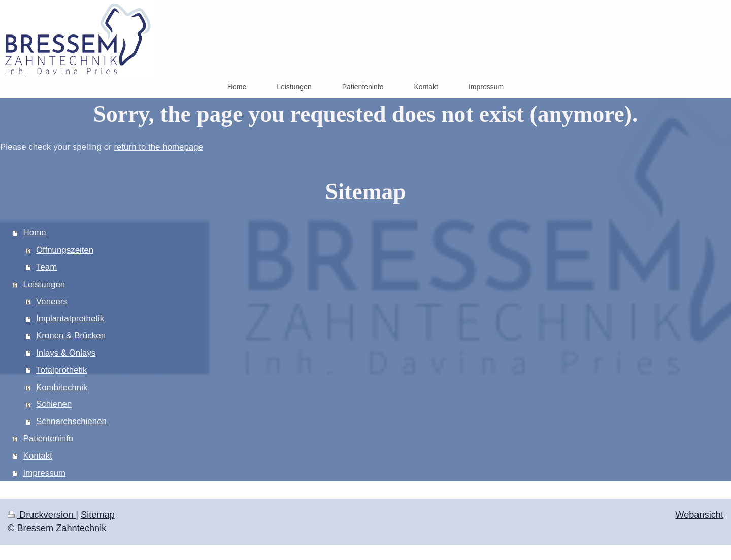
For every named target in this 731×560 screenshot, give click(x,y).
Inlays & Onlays (66, 353)
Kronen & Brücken (71, 336)
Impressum (45, 473)
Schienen (54, 404)
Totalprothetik (61, 370)
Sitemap (98, 515)
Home (35, 233)
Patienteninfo (48, 439)
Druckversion (42, 515)
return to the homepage (158, 147)
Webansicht (699, 515)
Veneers (52, 302)
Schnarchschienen (71, 421)
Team (46, 267)
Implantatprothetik (70, 318)
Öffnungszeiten (65, 250)
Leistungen (44, 284)
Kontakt (38, 456)
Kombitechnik (62, 387)
